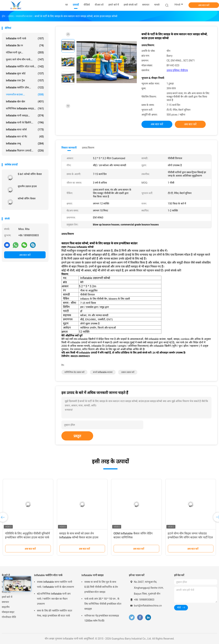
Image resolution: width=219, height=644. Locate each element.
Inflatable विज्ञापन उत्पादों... (25, 151)
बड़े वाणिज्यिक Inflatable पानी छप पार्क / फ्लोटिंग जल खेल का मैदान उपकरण (54, 599)
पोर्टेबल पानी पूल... (25, 52)
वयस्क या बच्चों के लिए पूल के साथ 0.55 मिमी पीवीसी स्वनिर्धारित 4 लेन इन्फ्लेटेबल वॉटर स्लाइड (101, 587)
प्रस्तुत (77, 436)
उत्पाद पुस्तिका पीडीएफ (177, 70)
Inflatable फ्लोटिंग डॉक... (25, 87)
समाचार (5, 602)
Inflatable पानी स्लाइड (92, 575)
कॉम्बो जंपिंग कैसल (27, 198)
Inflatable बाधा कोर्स (25, 130)
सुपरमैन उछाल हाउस (27, 186)
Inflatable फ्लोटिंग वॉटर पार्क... (25, 66)
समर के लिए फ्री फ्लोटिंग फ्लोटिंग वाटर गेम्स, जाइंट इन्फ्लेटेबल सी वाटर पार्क (55, 613)
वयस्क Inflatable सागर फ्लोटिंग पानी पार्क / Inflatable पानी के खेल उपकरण (55, 584)
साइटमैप (6, 607)
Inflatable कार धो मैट (25, 137)
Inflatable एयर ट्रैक (25, 80)
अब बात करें (204, 5)
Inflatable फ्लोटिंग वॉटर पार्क (48, 575)
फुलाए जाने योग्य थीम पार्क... (25, 59)
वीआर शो (6, 592)
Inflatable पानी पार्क (25, 38)
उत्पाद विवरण (88, 148)
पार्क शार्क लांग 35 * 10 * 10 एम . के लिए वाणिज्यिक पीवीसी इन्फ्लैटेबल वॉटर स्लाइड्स (103, 604)
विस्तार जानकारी (69, 148)
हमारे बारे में (7, 597)
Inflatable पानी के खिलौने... (25, 123)
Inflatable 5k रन (25, 45)
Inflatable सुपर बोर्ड (25, 73)
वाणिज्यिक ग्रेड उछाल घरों (74, 372)
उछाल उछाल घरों (128, 372)
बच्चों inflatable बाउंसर (103, 372)
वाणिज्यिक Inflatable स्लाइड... (25, 109)
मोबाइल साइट (8, 612)
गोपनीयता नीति (9, 617)
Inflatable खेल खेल (25, 101)
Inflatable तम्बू (25, 144)
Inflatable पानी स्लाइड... (25, 116)
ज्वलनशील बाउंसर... (25, 94)
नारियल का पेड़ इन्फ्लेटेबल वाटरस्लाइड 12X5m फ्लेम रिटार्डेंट (102, 618)
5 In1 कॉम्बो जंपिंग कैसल (30, 174)
